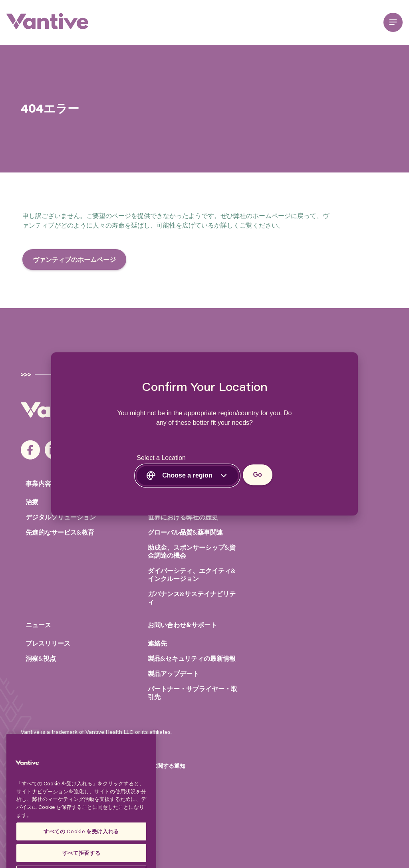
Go (258, 475)
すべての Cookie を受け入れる (81, 850)
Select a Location (161, 458)
